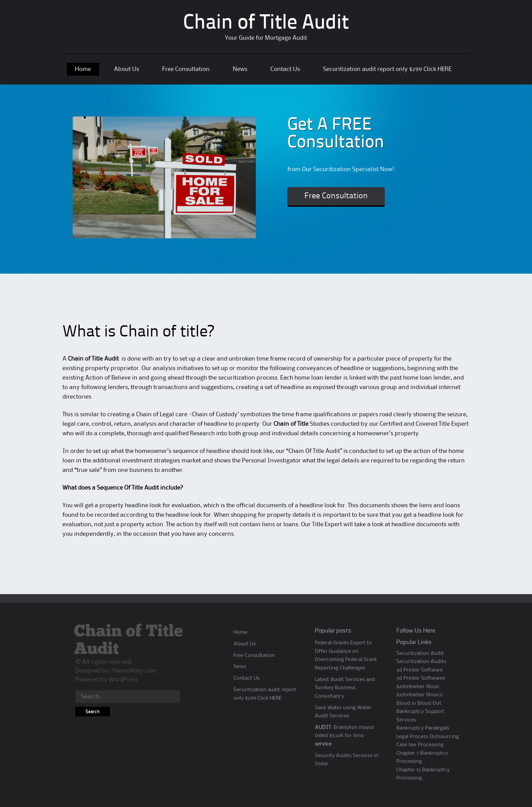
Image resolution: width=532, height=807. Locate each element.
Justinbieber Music (418, 687)
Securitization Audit (420, 654)
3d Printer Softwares (421, 678)
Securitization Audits (421, 662)
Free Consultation (186, 69)
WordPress (123, 680)
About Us (127, 69)
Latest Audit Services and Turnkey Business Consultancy (345, 688)
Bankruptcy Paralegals (423, 728)
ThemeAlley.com (134, 671)
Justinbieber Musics (419, 695)
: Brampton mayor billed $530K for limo (345, 736)
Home (83, 69)
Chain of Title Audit (266, 23)
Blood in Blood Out (419, 703)
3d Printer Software (420, 670)
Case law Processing (420, 745)
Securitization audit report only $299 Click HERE (387, 69)
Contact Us (285, 69)
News (240, 69)
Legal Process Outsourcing (428, 737)
